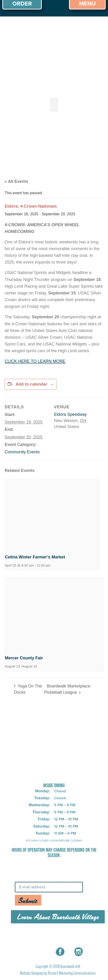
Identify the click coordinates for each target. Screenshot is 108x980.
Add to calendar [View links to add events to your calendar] (31, 384)
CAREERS (51, 936)
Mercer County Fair (24, 658)
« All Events (16, 181)
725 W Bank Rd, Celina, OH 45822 (54, 773)
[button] (54, 105)
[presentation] (52, 515)
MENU (27, 936)
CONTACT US (82, 936)
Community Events (22, 452)
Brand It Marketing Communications (72, 973)
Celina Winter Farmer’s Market (35, 557)
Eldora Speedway (70, 414)
